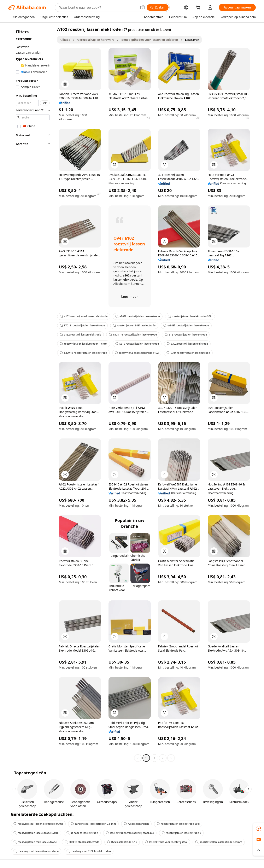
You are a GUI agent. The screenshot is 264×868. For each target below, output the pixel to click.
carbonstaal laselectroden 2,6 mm (93, 824)
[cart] (199, 8)
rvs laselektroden (136, 824)
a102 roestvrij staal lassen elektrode (84, 316)
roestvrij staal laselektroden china (36, 851)
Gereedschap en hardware (96, 40)
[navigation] (31, 394)
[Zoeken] (158, 7)
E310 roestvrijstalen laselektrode (137, 344)
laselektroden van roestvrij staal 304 (130, 833)
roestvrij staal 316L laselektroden (89, 851)
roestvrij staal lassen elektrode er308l (38, 824)
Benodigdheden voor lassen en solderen (150, 40)
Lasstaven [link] (192, 40)
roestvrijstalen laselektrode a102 (137, 353)
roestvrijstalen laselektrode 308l (178, 824)
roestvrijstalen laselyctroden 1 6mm (84, 344)
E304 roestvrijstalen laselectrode (188, 353)
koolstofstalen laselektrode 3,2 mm (219, 842)
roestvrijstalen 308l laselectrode (134, 325)
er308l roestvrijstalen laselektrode (186, 325)
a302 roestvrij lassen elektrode (187, 344)
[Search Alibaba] (98, 7)
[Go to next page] (171, 758)
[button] (142, 7)
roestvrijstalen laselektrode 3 (181, 833)
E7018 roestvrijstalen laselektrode (82, 325)
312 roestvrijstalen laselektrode (186, 335)
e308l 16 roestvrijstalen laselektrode (133, 335)
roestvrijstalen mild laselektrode (35, 842)
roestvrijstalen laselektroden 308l (190, 316)
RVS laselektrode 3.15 (122, 842)
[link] (259, 829)
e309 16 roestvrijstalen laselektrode (83, 353)
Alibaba (65, 40)
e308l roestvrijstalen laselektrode (137, 316)
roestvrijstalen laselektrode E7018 (36, 833)
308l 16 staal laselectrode (82, 842)
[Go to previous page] (138, 758)
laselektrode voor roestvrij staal (166, 842)
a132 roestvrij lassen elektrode (80, 335)
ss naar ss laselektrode (82, 833)
